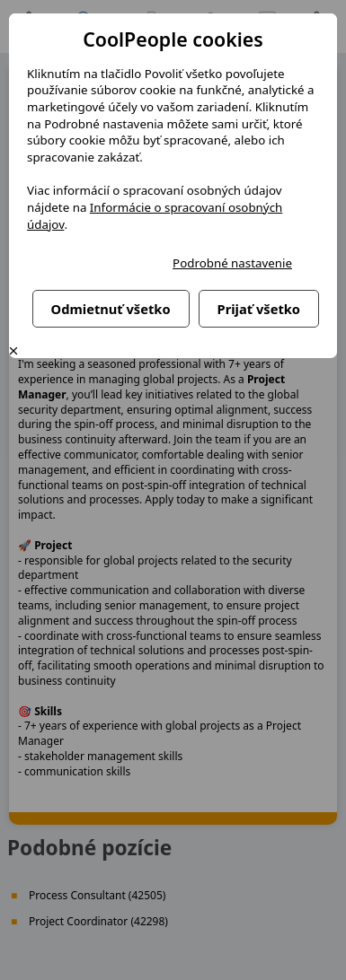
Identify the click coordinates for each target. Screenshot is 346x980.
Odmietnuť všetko (111, 309)
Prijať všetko (259, 309)
